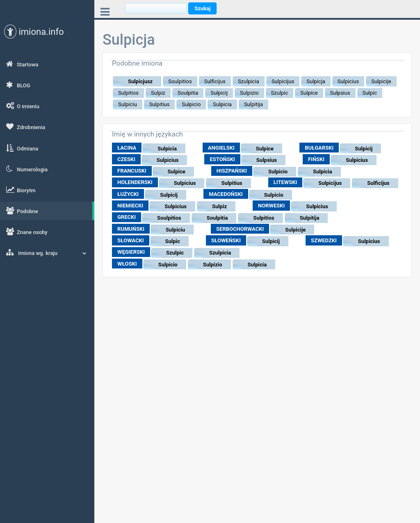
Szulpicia (220, 253)
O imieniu (23, 106)
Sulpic (173, 241)
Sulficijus (378, 183)
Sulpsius (267, 160)
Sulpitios (264, 218)
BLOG (18, 85)
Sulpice (265, 149)
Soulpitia (217, 218)
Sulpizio (213, 265)
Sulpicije (295, 230)
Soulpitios (169, 218)
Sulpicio (278, 172)
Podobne (22, 211)
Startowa (22, 64)
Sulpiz (219, 206)
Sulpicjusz (140, 81)
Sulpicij (364, 149)
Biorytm (21, 190)
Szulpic (175, 253)
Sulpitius (232, 183)
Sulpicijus (330, 183)
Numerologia (27, 169)
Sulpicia (167, 149)
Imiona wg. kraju (46, 252)
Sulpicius (168, 160)
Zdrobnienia (26, 127)
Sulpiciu (175, 230)
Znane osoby (27, 232)
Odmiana (22, 148)
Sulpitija (310, 218)
